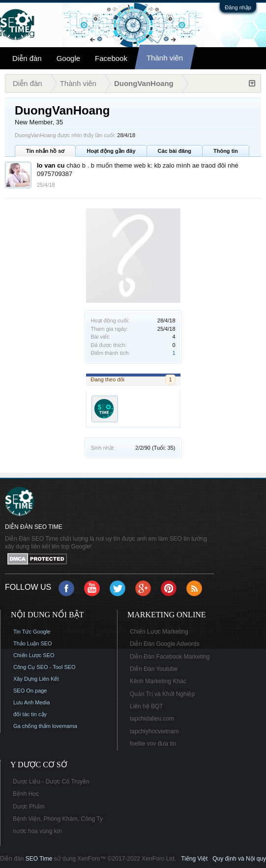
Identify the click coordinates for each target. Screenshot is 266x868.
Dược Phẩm (29, 807)
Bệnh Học (26, 794)
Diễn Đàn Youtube (154, 669)
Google (68, 58)
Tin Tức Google (32, 632)
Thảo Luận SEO (33, 643)
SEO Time (39, 859)
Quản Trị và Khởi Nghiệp (162, 694)
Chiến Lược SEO (34, 655)
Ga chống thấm (32, 726)
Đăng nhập (238, 7)
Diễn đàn (27, 58)
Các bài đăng (175, 151)
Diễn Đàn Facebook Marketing (170, 657)
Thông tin (226, 151)
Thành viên (165, 58)
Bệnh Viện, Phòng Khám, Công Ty (58, 819)
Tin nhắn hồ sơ (45, 151)
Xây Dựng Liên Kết (36, 679)
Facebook (111, 58)
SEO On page (30, 691)
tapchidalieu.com (152, 719)
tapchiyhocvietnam (154, 731)
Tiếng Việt (194, 859)
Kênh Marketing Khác (158, 681)
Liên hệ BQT (147, 706)
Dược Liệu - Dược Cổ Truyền (51, 781)
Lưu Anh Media (31, 702)
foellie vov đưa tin (153, 744)
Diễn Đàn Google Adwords (165, 644)
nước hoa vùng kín (37, 831)
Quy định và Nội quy (239, 859)
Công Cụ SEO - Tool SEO (44, 667)
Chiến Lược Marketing (159, 632)
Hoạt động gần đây (111, 151)
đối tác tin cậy (30, 714)
